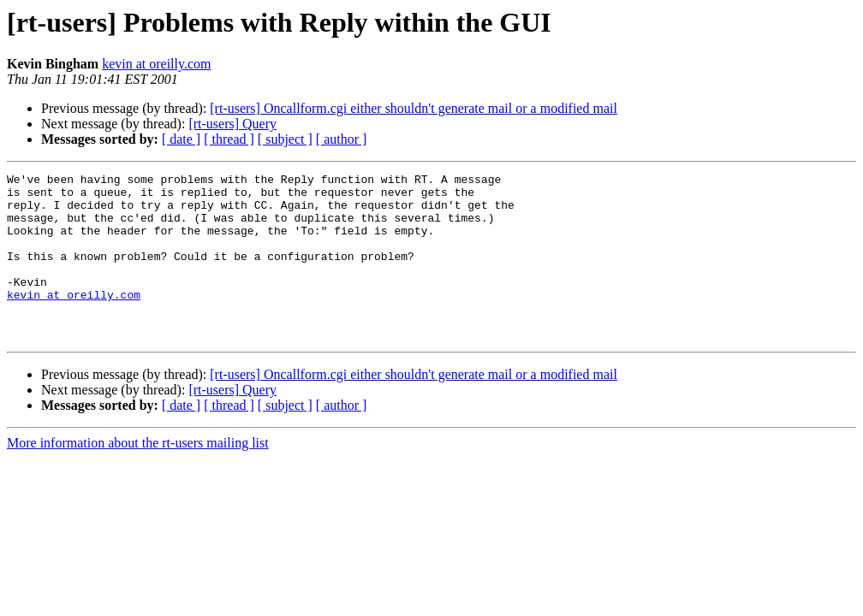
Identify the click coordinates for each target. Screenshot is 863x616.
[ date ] (181, 139)
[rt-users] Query (232, 124)
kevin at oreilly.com (156, 64)
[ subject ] (285, 139)
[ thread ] (229, 139)
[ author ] (342, 139)
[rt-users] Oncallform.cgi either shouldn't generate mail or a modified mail (414, 108)
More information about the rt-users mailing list (138, 476)
